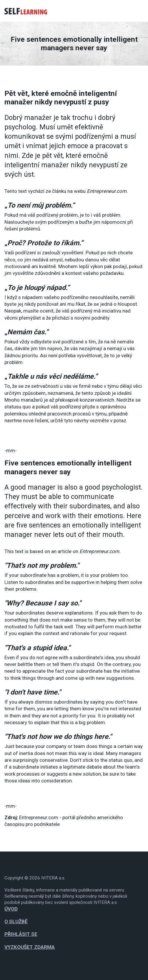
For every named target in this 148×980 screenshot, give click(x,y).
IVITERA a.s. (53, 878)
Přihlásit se (21, 934)
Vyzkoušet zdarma (30, 947)
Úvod (11, 909)
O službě (16, 921)
